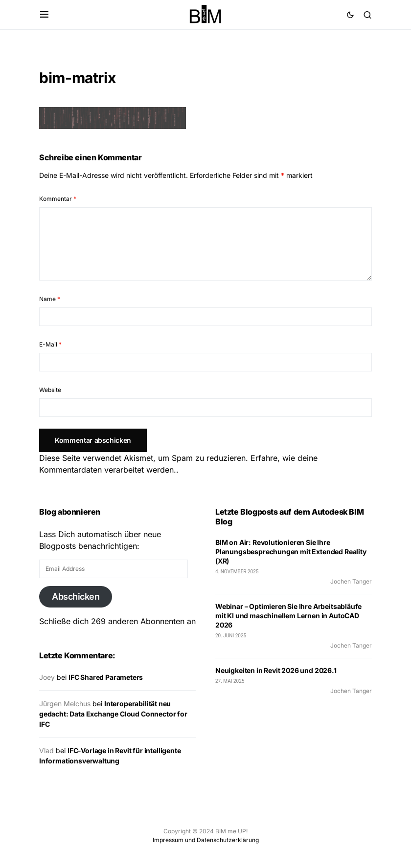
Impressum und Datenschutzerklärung (206, 840)
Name (50, 299)
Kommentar (58, 199)
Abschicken (76, 597)
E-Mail (50, 344)
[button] (44, 15)
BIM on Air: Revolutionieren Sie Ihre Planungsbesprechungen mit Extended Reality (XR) (291, 552)
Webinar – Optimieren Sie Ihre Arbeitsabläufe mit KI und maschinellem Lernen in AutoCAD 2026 (288, 616)
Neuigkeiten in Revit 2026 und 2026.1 (276, 670)
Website (50, 390)
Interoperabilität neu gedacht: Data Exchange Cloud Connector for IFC (113, 714)
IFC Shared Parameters (106, 677)
